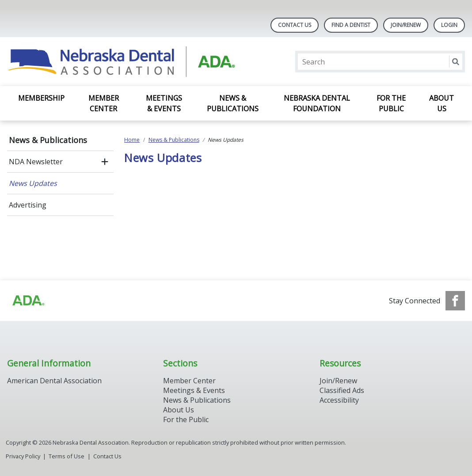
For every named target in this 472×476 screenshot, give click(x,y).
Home (132, 140)
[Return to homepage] (121, 62)
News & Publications (233, 103)
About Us (442, 103)
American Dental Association (54, 381)
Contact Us (295, 25)
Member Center (104, 103)
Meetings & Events (164, 103)
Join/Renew (406, 25)
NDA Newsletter (36, 162)
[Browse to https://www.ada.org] (28, 301)
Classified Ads (342, 390)
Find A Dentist (351, 25)
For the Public (391, 103)
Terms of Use (67, 456)
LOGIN (449, 25)
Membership (41, 98)
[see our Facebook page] (455, 301)
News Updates (33, 183)
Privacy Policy (23, 456)
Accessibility (339, 400)
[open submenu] (105, 162)
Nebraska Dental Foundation (317, 103)
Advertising (28, 205)
